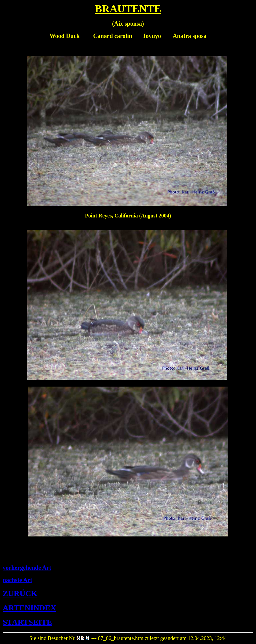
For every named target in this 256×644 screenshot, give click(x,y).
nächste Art (17, 580)
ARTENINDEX (29, 608)
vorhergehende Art (27, 568)
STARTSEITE (27, 622)
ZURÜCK (20, 593)
